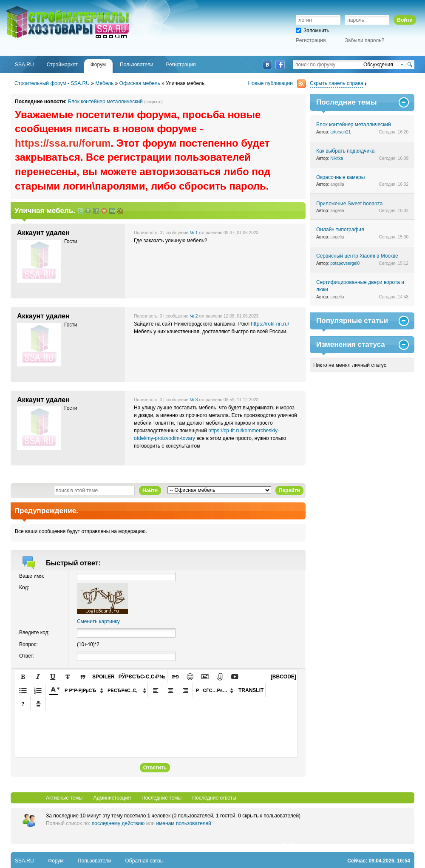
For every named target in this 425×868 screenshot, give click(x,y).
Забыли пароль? (365, 40)
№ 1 (194, 233)
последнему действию (118, 823)
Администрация (112, 798)
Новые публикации (277, 84)
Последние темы (161, 798)
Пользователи (94, 861)
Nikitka (337, 158)
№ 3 (194, 400)
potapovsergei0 (345, 263)
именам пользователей (183, 823)
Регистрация (311, 40)
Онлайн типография (340, 230)
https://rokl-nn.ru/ (270, 324)
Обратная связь (144, 861)
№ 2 (194, 316)
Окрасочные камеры (340, 177)
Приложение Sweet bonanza (349, 204)
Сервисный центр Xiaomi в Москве (357, 256)
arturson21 (340, 132)
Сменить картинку (98, 621)
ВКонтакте (267, 65)
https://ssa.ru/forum (63, 143)
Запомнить (312, 31)
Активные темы (64, 798)
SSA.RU (41, 7)
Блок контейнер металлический (105, 102)
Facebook (280, 65)
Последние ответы (214, 798)
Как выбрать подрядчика (345, 151)
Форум (56, 861)
